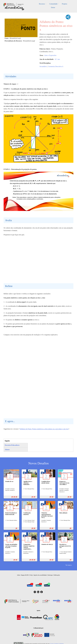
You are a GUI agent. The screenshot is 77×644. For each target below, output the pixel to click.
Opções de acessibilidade (40, 575)
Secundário (43, 66)
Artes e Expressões (50, 55)
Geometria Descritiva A (56, 66)
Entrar (53, 7)
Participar (50, 575)
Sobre (19, 575)
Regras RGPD (25, 575)
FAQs (31, 575)
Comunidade (53, 4)
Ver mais (68, 565)
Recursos (42, 4)
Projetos (64, 4)
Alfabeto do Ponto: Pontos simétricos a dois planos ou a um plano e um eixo (44, 429)
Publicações (57, 575)
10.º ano (57, 59)
